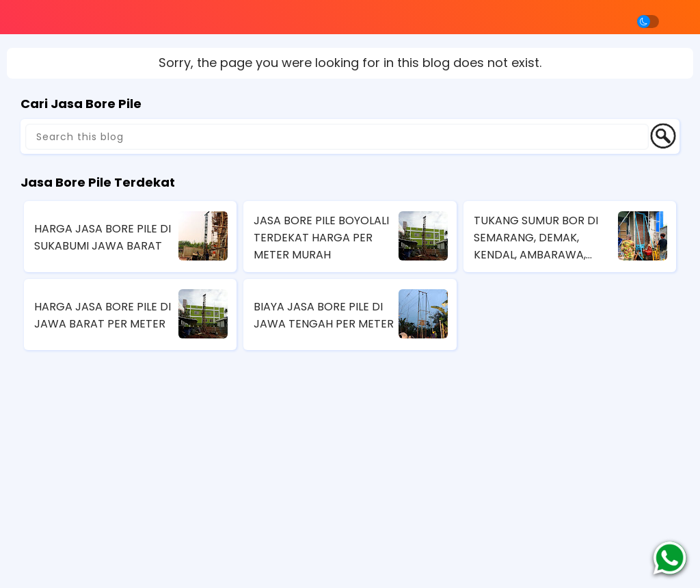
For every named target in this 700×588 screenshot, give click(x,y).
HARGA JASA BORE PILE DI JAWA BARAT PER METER (103, 315)
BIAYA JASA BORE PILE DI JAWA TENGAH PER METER (324, 315)
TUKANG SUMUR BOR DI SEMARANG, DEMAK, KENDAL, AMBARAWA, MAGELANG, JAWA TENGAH (536, 238)
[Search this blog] (337, 137)
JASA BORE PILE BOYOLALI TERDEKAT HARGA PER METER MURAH (321, 238)
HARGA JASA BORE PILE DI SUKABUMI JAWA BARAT (103, 237)
